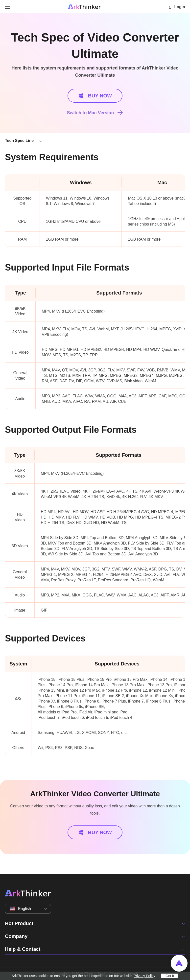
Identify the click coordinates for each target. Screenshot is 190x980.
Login (176, 7)
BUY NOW (95, 96)
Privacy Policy (144, 976)
